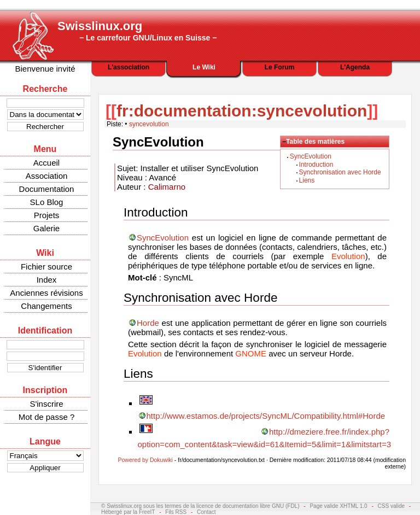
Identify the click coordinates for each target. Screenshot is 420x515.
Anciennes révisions (46, 293)
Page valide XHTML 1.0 (338, 506)
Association (47, 176)
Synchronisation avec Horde (340, 172)
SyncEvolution (311, 156)
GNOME (251, 353)
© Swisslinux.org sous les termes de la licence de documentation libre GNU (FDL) (200, 506)
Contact (206, 512)
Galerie (46, 228)
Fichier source (46, 267)
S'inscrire (46, 404)
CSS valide (391, 506)
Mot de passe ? (47, 417)
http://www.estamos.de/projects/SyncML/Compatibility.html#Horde (266, 416)
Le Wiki (204, 67)
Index (47, 280)
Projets (47, 215)
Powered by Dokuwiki (145, 460)
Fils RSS (176, 512)
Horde (148, 323)
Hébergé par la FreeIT (128, 512)
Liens (307, 180)
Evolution (348, 256)
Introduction (316, 165)
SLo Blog (47, 202)
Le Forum (280, 67)
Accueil (46, 163)
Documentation (47, 189)
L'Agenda (355, 67)
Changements (46, 306)
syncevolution (149, 124)
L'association (129, 67)
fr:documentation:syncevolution (242, 111)
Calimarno (167, 187)
